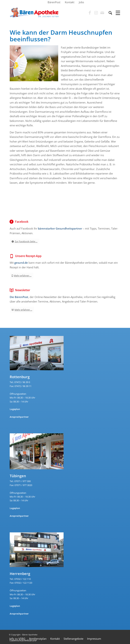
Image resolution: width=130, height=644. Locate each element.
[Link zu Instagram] (96, 13)
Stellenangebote (73, 639)
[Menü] (116, 13)
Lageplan (15, 409)
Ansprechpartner (19, 417)
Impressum (94, 639)
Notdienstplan (38, 639)
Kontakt (55, 639)
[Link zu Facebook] (90, 13)
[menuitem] (54, 2)
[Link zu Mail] (102, 13)
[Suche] (109, 13)
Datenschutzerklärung (23, 640)
